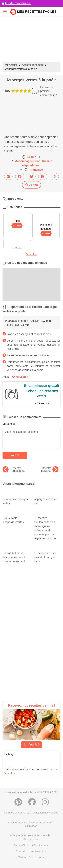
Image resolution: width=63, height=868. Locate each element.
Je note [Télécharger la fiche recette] (32, 185)
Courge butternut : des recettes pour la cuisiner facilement (16, 554)
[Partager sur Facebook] (20, 176)
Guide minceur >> (18, 3)
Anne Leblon (20, 377)
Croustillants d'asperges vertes (16, 517)
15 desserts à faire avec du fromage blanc (47, 554)
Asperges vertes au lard (47, 498)
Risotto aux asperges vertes (16, 498)
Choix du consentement (29, 851)
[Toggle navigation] (5, 12)
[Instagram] (45, 802)
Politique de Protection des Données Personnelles (31, 837)
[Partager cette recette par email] (8, 176)
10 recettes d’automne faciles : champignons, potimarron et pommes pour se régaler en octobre (47, 525)
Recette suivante (50, 470)
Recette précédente (14, 470)
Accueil (11, 65)
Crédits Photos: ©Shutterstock (31, 845)
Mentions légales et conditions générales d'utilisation (31, 824)
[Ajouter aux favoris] (54, 176)
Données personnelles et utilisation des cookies (31, 813)
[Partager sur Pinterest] (31, 176)
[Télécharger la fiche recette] (43, 176)
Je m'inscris (32, 745)
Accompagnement (33, 65)
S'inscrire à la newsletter (31, 857)
